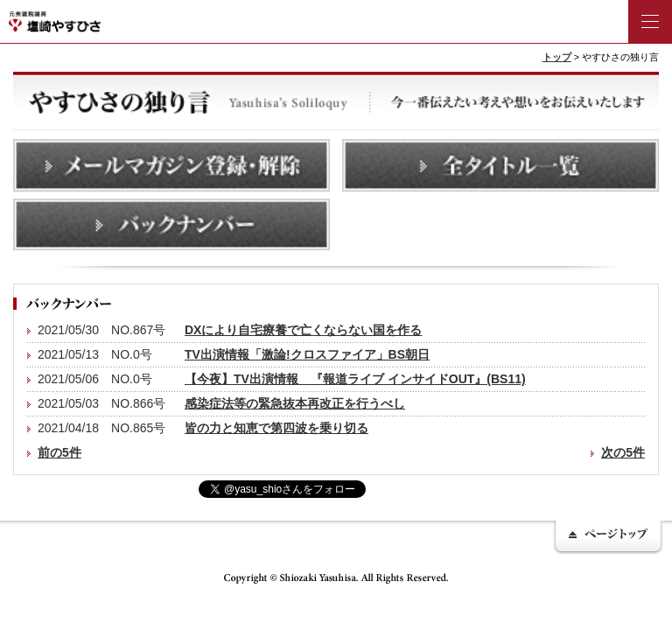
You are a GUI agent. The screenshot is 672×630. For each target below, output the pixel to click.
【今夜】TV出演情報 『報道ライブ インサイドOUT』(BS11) (355, 379)
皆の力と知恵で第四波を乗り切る (276, 428)
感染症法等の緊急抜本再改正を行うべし (295, 403)
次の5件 (623, 452)
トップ (557, 57)
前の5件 (59, 452)
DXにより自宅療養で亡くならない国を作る (303, 330)
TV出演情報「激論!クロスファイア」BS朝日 (307, 354)
